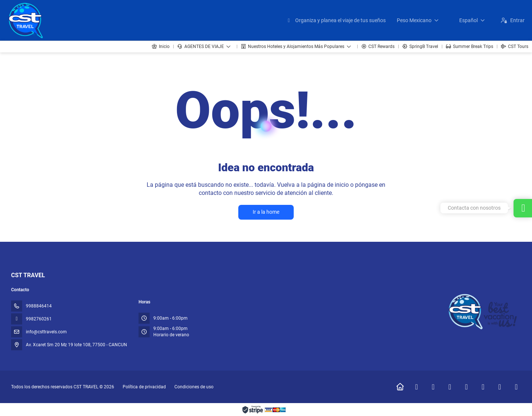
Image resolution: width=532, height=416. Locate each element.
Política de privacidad (144, 387)
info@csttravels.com (46, 332)
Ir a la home (266, 212)
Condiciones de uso (193, 387)
